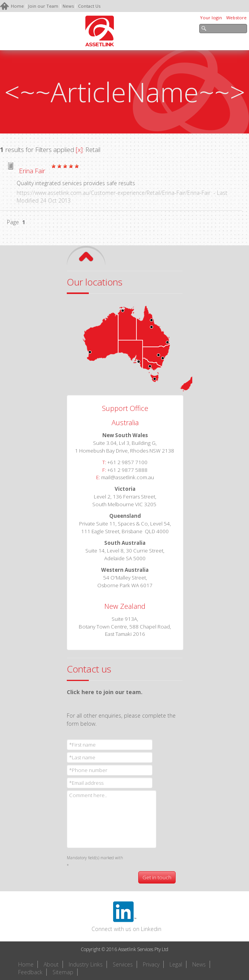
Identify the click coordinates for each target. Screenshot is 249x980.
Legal (176, 964)
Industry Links (86, 964)
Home (26, 964)
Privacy (151, 964)
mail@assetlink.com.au (128, 477)
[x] (79, 150)
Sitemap (63, 972)
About (51, 964)
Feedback (30, 972)
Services (123, 964)
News (199, 964)
